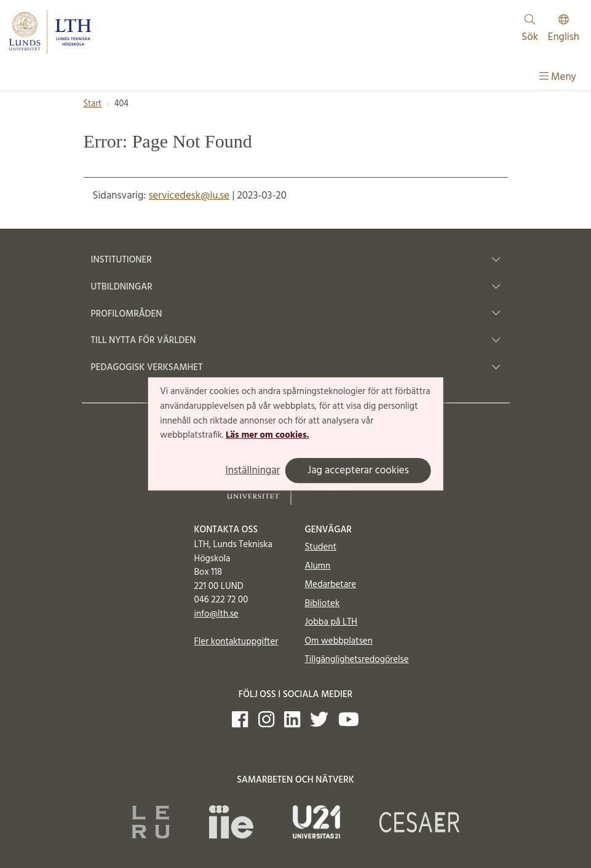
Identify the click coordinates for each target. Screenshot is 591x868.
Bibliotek (323, 604)
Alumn (318, 566)
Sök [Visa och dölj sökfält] (530, 30)
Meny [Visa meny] (558, 77)
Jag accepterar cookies (358, 471)
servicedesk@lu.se (189, 196)
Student (321, 547)
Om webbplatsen (339, 641)
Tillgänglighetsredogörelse (357, 660)
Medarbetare (331, 585)
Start (93, 104)
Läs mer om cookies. (267, 435)
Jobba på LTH (331, 622)
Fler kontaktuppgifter (236, 642)
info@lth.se (216, 614)
